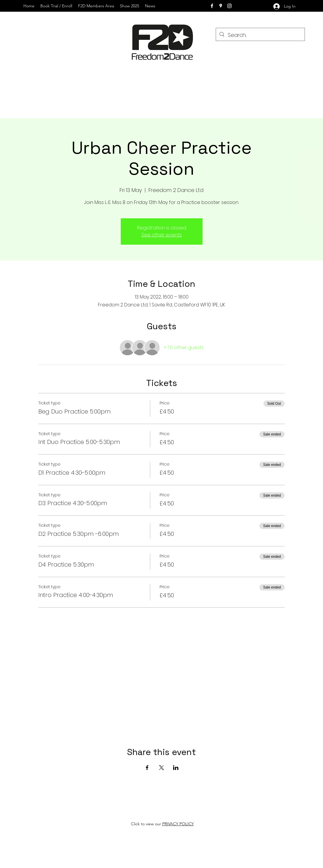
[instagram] (229, 6)
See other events (162, 235)
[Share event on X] (161, 768)
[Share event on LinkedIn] (176, 768)
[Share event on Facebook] (147, 768)
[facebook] (212, 6)
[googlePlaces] (221, 6)
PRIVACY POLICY (178, 824)
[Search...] (260, 35)
